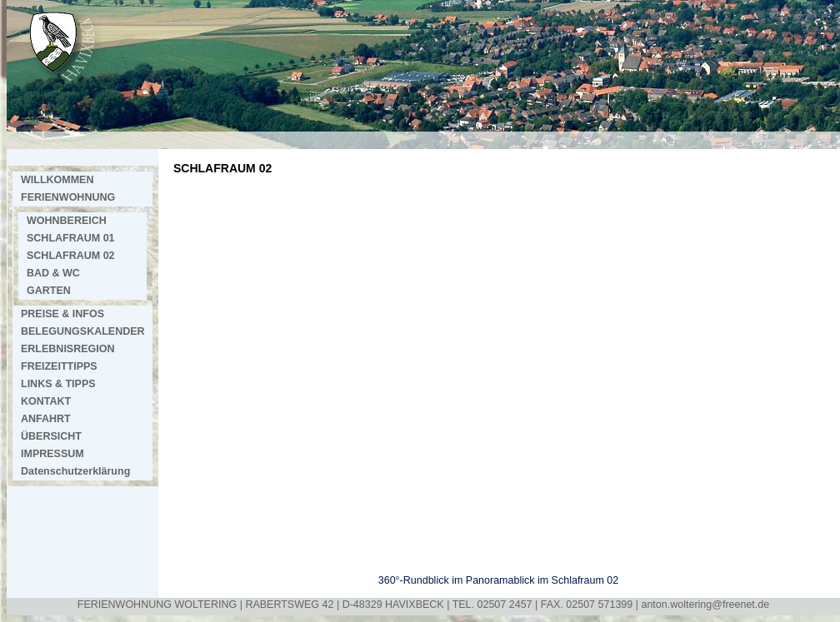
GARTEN (49, 291)
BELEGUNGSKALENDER (83, 331)
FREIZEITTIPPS (59, 366)
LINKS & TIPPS (58, 384)
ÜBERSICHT (51, 436)
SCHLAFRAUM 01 (71, 238)
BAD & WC (53, 273)
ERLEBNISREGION (68, 349)
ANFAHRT (46, 419)
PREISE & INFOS (62, 314)
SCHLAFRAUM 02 (71, 256)
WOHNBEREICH (67, 221)
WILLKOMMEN (57, 180)
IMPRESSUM (52, 454)
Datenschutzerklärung (75, 471)
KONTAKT (46, 401)
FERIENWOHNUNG (68, 197)
